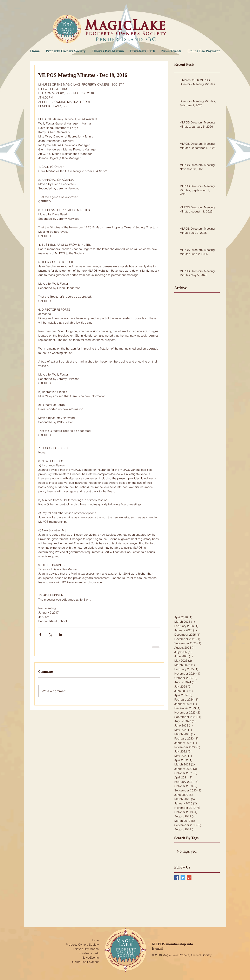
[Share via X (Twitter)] (50, 634)
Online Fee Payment (85, 962)
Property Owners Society (82, 945)
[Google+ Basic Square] (189, 878)
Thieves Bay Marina (86, 949)
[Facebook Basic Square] (177, 878)
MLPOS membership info (173, 944)
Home (95, 940)
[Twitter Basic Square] (183, 878)
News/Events (90, 958)
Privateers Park (89, 953)
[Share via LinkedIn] (60, 634)
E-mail (157, 948)
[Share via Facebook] (40, 634)
